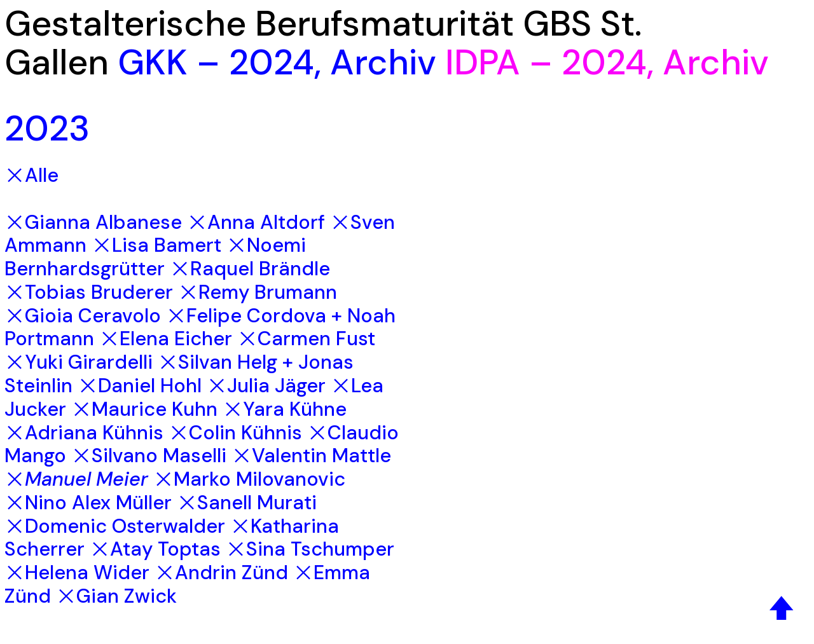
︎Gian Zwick (116, 596)
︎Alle (31, 175)
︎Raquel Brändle (250, 269)
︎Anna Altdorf (256, 222)
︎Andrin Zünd (221, 572)
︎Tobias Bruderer (89, 292)
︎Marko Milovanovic (249, 479)
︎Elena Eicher (166, 339)
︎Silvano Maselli (149, 456)
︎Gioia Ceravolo (83, 316)
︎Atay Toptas (155, 549)
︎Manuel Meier (76, 479)
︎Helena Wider (77, 572)
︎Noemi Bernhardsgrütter (155, 257)
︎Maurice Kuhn (144, 409)
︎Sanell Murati (247, 503)
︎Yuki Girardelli (79, 362)
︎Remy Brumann (258, 292)
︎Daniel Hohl (140, 386)
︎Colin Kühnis (235, 433)
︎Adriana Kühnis (84, 433)
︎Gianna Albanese (93, 222)
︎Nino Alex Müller (88, 503)
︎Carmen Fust (306, 339)
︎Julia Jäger (266, 386)
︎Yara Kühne (285, 409)
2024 (272, 62)
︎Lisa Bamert (156, 245)
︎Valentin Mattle (311, 456)
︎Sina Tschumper (310, 549)
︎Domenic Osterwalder (115, 526)
